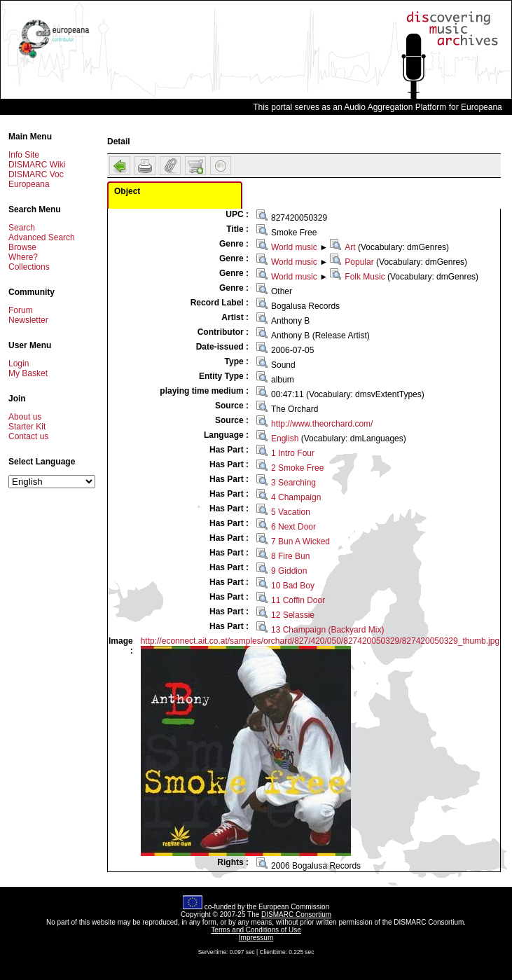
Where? (23, 257)
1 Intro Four (293, 453)
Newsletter (28, 320)
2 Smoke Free (297, 468)
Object (127, 191)
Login (19, 364)
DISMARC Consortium (296, 915)
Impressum (256, 938)
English (285, 439)
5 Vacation (291, 512)
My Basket (28, 373)
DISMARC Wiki (37, 165)
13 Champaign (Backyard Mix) (327, 630)
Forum (21, 310)
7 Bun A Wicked (300, 541)
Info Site (24, 155)
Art (350, 247)
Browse (22, 247)
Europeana (29, 184)
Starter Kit (27, 427)
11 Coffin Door (298, 600)
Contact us (28, 436)
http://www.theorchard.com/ (322, 424)
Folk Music (365, 277)
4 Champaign (296, 497)
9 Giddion (289, 571)
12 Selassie (293, 615)
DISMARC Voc (36, 174)
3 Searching (293, 483)
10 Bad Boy (293, 586)
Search (22, 228)
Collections (29, 267)
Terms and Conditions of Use (256, 930)
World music (294, 247)
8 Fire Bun (290, 556)
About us (25, 417)
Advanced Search (42, 237)
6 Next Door (293, 527)
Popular (359, 262)
